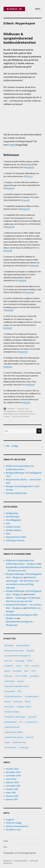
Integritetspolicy (21, 861)
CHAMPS (9, 666)
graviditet (34, 676)
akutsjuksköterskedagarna (17, 656)
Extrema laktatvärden (16, 493)
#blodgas (29, 411)
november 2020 (13, 776)
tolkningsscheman (15, 540)
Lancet (26, 200)
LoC (30, 176)
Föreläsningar (13, 517)
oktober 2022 (12, 769)
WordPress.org (13, 830)
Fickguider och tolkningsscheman (20, 853)
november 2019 (13, 786)
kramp (8, 702)
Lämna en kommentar (20, 416)
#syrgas (6, 416)
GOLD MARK (21, 676)
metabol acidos (13, 527)
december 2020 (13, 772)
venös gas (24, 747)
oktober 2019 (12, 789)
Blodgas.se (8, 861)
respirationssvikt (12, 727)
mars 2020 (11, 779)
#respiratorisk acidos (27, 414)
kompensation (32, 696)
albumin (8, 661)
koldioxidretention (13, 696)
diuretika (17, 671)
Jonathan (11, 409)
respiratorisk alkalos (14, 737)
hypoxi (20, 681)
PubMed (30, 167)
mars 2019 (11, 793)
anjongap (20, 661)
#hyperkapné (9, 414)
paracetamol (10, 722)
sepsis (7, 742)
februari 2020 (12, 782)
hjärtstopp (9, 681)
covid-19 (35, 666)
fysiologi (8, 676)
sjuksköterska (19, 742)
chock (19, 666)
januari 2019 (12, 799)
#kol (17, 414)
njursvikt (32, 717)
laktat (28, 702)
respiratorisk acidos (13, 732)
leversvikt (9, 707)
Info (8, 523)
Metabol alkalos (14, 530)
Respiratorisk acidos (16, 537)
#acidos (21, 411)
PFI (21, 722)
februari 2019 (12, 796)
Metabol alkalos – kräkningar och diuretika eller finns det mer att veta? (23, 598)
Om (5, 847)
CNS (27, 666)
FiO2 (34, 671)
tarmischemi (10, 747)
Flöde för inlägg (14, 823)
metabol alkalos (12, 712)
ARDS (30, 661)
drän (26, 671)
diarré (7, 671)
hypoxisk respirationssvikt (16, 686)
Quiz (8, 534)
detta (13, 145)
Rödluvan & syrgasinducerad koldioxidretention (20, 38)
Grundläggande (10, 411)
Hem (6, 841)
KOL (19, 691)
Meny (38, 9)
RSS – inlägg (12, 446)
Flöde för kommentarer (17, 826)
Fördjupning (12, 513)
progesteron (31, 722)
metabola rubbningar (15, 717)
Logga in (10, 819)
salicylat (30, 737)
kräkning (18, 702)
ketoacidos (10, 691)
